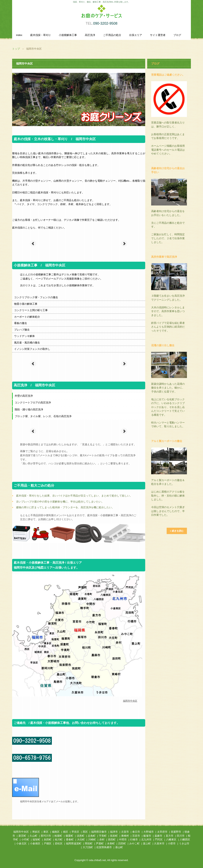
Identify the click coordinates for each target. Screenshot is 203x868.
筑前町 (114, 836)
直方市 (170, 836)
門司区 (159, 840)
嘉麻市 (158, 836)
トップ (16, 49)
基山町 (119, 847)
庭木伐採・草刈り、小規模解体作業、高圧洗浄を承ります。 (101, 13)
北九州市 (146, 840)
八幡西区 (185, 840)
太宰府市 (162, 832)
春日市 (136, 832)
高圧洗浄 (90, 35)
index (19, 35)
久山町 (33, 836)
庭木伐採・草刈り (41, 35)
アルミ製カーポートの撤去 (167, 441)
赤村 (102, 840)
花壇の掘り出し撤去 (163, 345)
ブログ (177, 35)
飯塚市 (147, 836)
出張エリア (136, 35)
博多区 (36, 832)
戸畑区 (48, 843)
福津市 (114, 832)
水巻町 (111, 843)
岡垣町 (89, 843)
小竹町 (25, 840)
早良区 (75, 832)
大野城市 (149, 832)
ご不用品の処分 (112, 35)
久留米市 (159, 843)
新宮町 (22, 836)
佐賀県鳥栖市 (104, 847)
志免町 (92, 836)
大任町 (81, 840)
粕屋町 (58, 836)
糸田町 (48, 840)
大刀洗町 (88, 847)
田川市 (181, 836)
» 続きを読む (177, 531)
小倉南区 (35, 843)
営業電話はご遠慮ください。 (168, 75)
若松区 (59, 843)
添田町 (112, 840)
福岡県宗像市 (99, 832)
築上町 (147, 843)
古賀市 (125, 832)
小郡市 (172, 843)
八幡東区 (171, 840)
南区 (66, 832)
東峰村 (125, 836)
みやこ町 (134, 843)
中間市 (123, 840)
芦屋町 (100, 843)
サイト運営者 (158, 35)
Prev (33, 244)
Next (124, 244)
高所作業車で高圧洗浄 (164, 257)
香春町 (70, 840)
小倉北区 (21, 843)
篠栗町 (69, 836)
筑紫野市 (176, 832)
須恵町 (81, 836)
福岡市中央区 (21, 832)
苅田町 (122, 843)
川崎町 (92, 840)
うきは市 (184, 843)
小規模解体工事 (68, 35)
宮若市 (136, 836)
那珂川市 (46, 836)
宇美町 (103, 836)
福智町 (36, 840)
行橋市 (134, 840)
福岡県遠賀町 (74, 843)
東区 (46, 832)
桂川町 (59, 840)
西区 (85, 832)
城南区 (56, 832)
